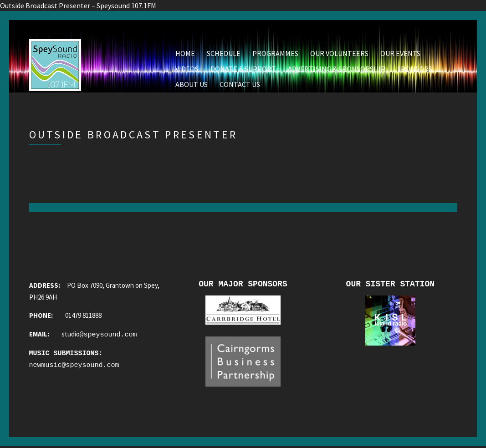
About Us (192, 84)
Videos (187, 69)
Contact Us (240, 84)
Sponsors (415, 69)
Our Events (400, 53)
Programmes (275, 53)
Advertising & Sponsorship (337, 69)
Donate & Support (243, 69)
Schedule (224, 53)
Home (185, 53)
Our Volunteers (339, 53)
